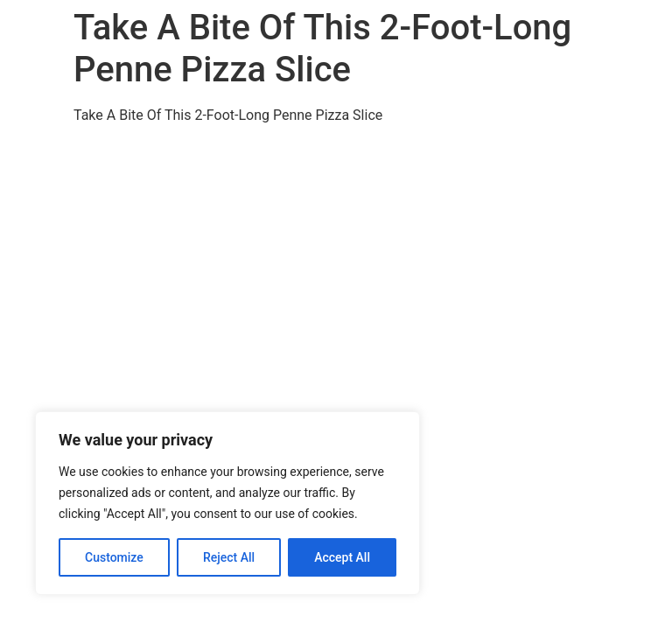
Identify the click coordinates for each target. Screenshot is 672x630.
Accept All (342, 557)
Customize (114, 557)
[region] (227, 503)
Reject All (229, 557)
